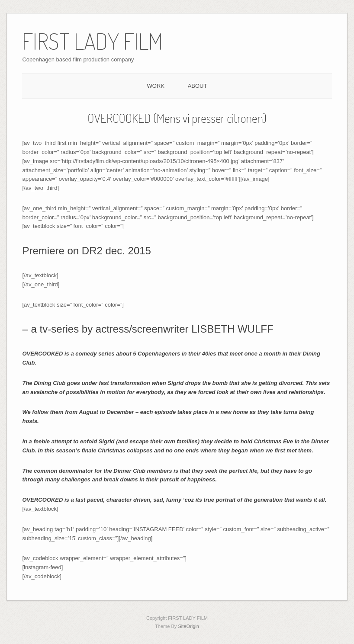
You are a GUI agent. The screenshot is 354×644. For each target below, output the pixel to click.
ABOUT (198, 86)
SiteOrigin (188, 626)
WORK (156, 86)
